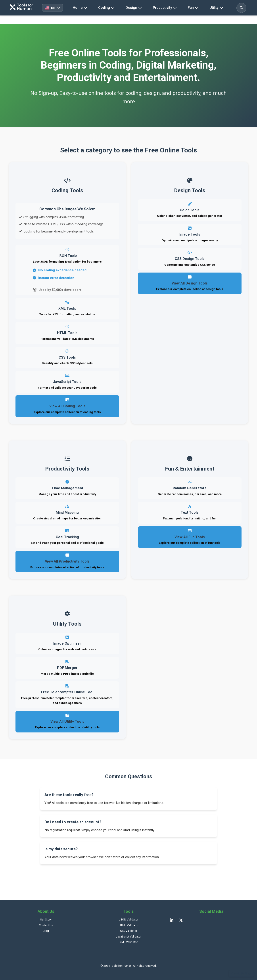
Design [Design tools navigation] (134, 8)
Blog (46, 931)
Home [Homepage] (80, 8)
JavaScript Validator (129, 937)
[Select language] (52, 8)
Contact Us (46, 925)
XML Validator (129, 942)
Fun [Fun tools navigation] (193, 8)
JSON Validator (129, 919)
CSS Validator (129, 931)
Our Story (46, 919)
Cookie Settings (241, 973)
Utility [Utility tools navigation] (216, 8)
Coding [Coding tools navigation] (106, 8)
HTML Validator (129, 925)
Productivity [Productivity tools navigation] (165, 8)
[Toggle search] (241, 8)
